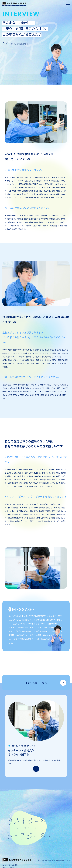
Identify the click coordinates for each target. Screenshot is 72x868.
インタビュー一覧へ (36, 683)
